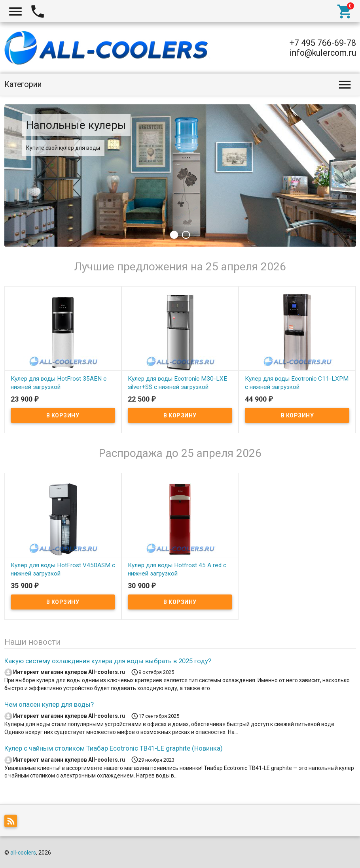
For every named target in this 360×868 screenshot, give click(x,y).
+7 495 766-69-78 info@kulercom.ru (323, 48)
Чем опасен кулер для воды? (49, 704)
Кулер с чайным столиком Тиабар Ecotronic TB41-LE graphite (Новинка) (114, 748)
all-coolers (23, 853)
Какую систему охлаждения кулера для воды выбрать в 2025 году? (108, 661)
